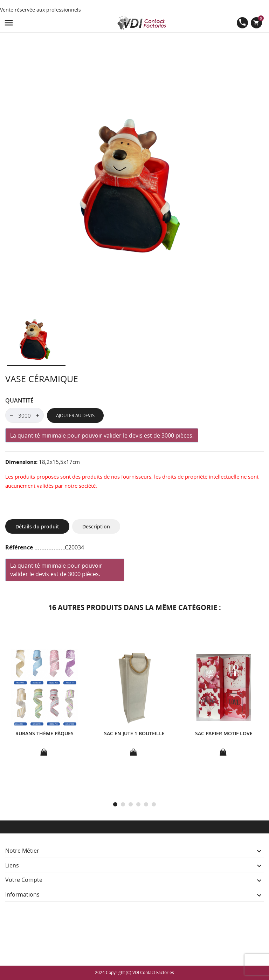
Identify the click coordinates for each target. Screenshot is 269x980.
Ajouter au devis (75, 415)
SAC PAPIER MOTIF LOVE (224, 733)
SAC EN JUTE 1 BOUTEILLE (134, 733)
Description (96, 526)
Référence (20, 547)
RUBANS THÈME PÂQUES (44, 733)
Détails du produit (37, 526)
